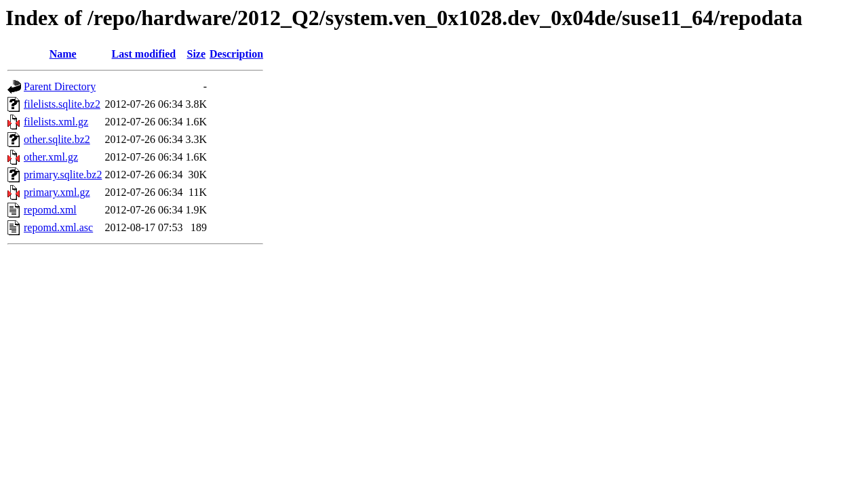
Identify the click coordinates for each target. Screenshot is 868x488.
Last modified (144, 54)
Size (196, 54)
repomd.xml (50, 210)
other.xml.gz (51, 157)
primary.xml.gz (57, 192)
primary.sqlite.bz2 (63, 175)
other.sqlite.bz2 (57, 139)
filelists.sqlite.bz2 (62, 104)
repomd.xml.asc (58, 227)
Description (236, 54)
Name (63, 54)
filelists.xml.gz (56, 122)
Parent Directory (60, 86)
